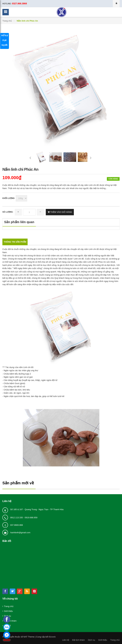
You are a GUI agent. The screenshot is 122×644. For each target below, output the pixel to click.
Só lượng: (8, 212)
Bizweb (52, 637)
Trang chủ (7, 21)
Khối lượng (8, 198)
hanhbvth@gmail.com (20, 533)
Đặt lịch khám (79, 640)
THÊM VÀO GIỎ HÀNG (61, 212)
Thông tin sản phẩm (15, 242)
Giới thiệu (8, 611)
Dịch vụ (91, 640)
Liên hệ (66, 640)
